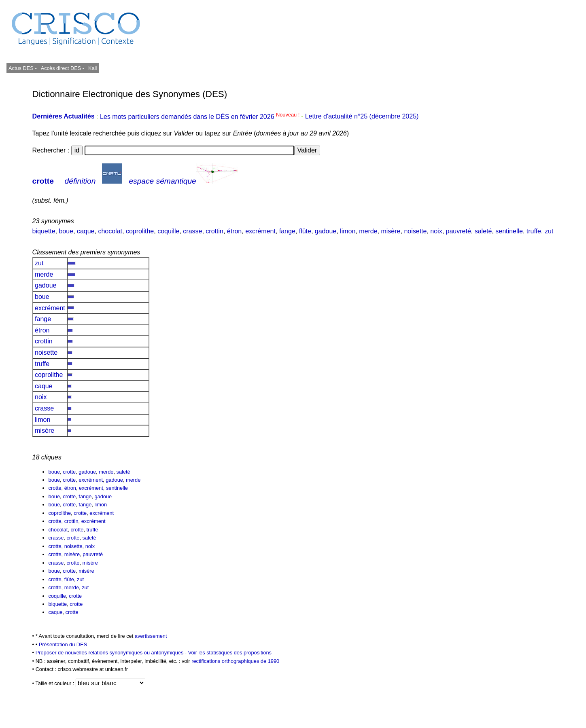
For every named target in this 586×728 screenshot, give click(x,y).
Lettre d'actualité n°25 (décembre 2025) (362, 117)
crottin (214, 231)
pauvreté (459, 231)
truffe (534, 231)
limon (348, 231)
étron (234, 231)
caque (86, 231)
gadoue (326, 231)
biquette (44, 231)
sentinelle (509, 231)
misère (391, 231)
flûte (305, 231)
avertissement (151, 636)
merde (368, 231)
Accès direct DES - (63, 68)
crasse (192, 231)
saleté (483, 231)
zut (549, 231)
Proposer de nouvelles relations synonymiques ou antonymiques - (112, 653)
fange (287, 231)
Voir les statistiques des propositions (230, 653)
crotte (43, 181)
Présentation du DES (63, 644)
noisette (415, 231)
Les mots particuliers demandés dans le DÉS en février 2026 (201, 117)
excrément (260, 231)
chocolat (110, 231)
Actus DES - (23, 68)
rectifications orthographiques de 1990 (235, 661)
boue (66, 231)
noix (436, 231)
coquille (168, 231)
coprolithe (140, 231)
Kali (92, 68)
